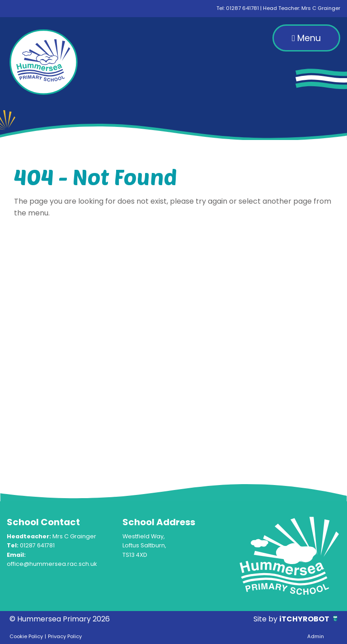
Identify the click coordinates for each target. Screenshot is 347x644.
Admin (316, 636)
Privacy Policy (65, 636)
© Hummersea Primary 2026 (60, 619)
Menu (306, 38)
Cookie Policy (26, 636)
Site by (266, 619)
